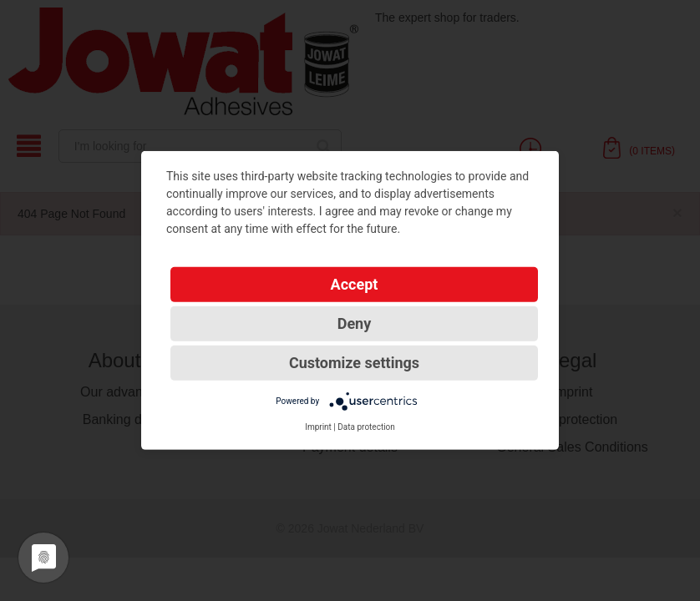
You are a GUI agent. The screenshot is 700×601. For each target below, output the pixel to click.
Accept (355, 284)
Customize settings (354, 363)
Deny (355, 323)
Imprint (318, 427)
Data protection (366, 427)
